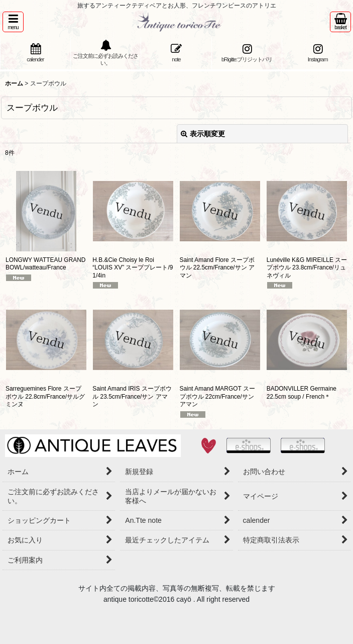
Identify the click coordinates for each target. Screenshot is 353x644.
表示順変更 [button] (203, 134)
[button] (13, 22)
